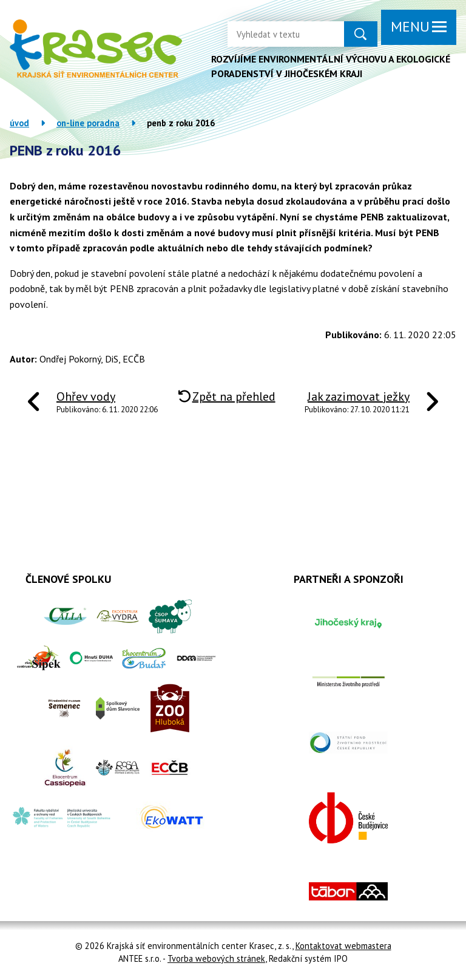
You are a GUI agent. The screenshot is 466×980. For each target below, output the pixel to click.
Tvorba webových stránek (216, 958)
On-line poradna (88, 123)
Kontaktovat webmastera (343, 946)
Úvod (19, 123)
